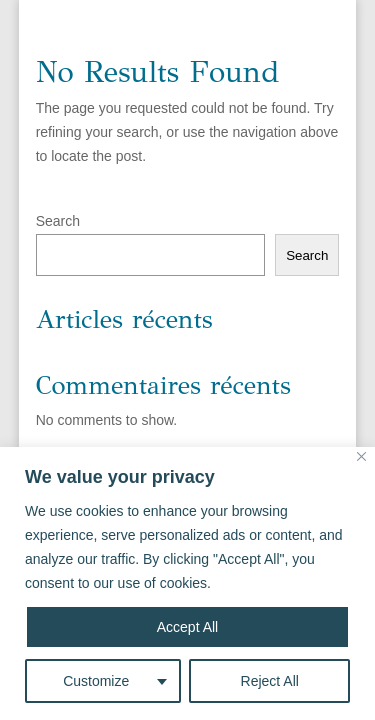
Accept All (187, 627)
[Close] (361, 456)
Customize (96, 681)
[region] (187, 583)
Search (58, 221)
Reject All (270, 681)
